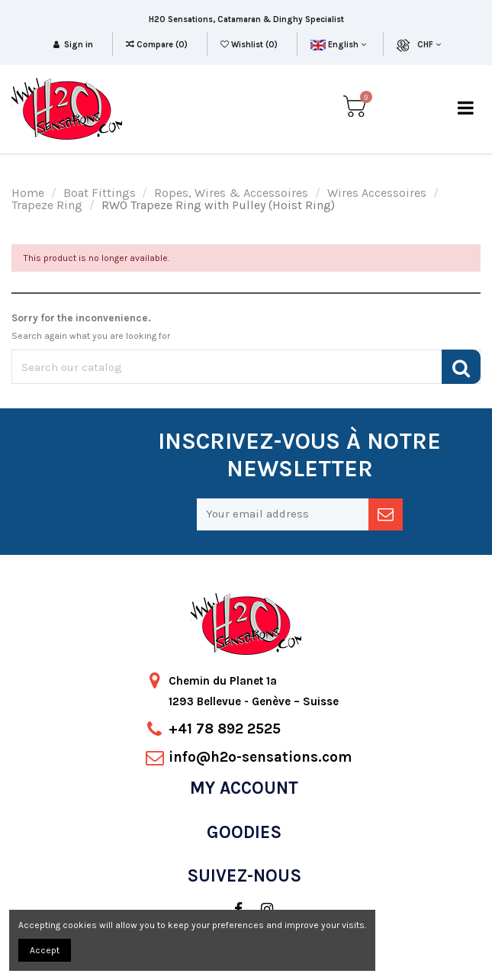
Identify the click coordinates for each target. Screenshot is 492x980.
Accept (45, 950)
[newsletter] (386, 514)
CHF (429, 45)
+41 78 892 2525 (225, 729)
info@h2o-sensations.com (260, 757)
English (338, 45)
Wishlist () (250, 45)
